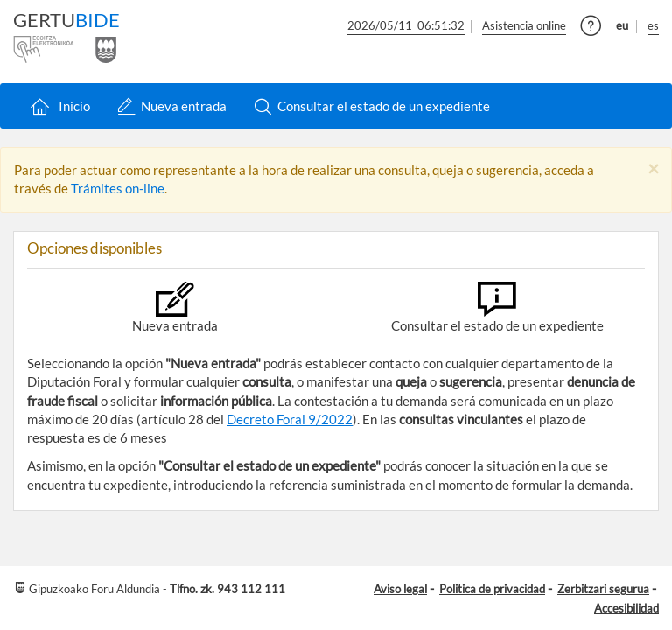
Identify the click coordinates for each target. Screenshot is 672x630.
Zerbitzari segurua (603, 589)
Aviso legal (400, 589)
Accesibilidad (626, 608)
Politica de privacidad (492, 589)
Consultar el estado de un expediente (372, 106)
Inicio (59, 106)
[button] (591, 29)
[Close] (653, 169)
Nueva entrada (172, 106)
